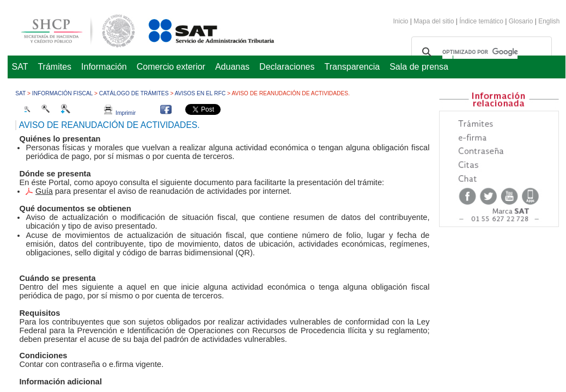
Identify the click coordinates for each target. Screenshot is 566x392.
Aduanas (232, 67)
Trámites (54, 67)
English (549, 21)
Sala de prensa (419, 67)
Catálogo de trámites (134, 93)
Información (104, 67)
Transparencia (352, 67)
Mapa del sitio (434, 21)
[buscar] (480, 52)
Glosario (521, 21)
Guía (44, 191)
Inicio (401, 21)
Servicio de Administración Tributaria (199, 29)
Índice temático (481, 21)
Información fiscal (62, 93)
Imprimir (120, 113)
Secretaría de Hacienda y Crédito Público (70, 29)
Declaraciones (287, 67)
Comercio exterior (171, 67)
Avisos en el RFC (200, 93)
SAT (20, 67)
